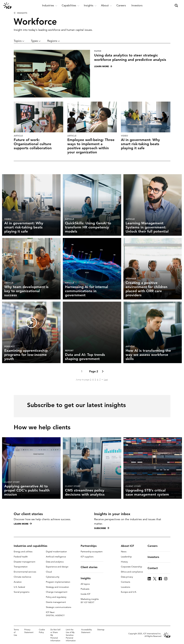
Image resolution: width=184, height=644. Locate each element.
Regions (54, 41)
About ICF (129, 546)
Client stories (91, 567)
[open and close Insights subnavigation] (90, 5)
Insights (87, 578)
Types (36, 41)
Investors (155, 557)
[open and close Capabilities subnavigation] (71, 5)
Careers (154, 546)
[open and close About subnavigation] (106, 5)
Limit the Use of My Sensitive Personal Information (71, 635)
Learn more (23, 524)
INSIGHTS (20, 13)
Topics (19, 41)
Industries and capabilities (32, 546)
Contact (154, 568)
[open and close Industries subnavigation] (50, 5)
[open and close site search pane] (176, 5)
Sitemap (101, 630)
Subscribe (102, 528)
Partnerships (90, 546)
